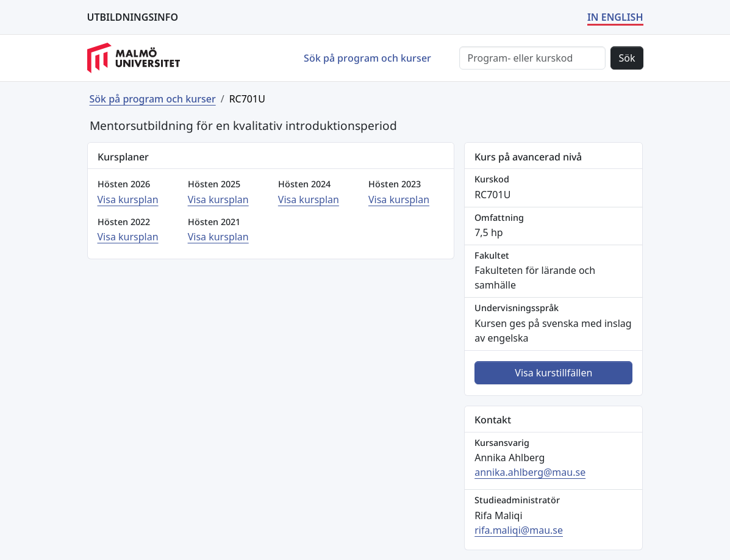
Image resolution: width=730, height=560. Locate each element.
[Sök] (532, 58)
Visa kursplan (128, 199)
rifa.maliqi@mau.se (519, 530)
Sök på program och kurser (367, 58)
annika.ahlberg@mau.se (530, 472)
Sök (627, 58)
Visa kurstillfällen (553, 373)
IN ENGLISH (615, 17)
